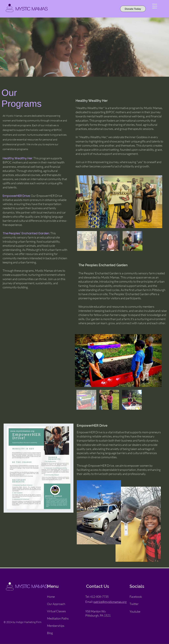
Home (51, 597)
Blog (50, 633)
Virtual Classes (56, 611)
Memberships (56, 626)
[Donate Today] (133, 9)
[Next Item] (157, 202)
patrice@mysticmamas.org (110, 602)
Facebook (136, 597)
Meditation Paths (58, 618)
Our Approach (56, 604)
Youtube (135, 611)
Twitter (134, 604)
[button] (155, 6)
